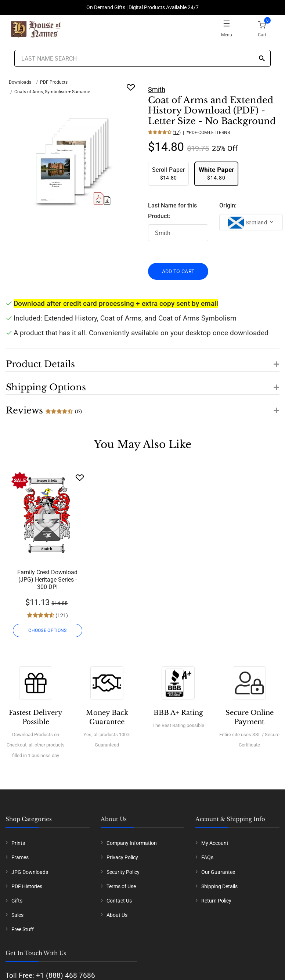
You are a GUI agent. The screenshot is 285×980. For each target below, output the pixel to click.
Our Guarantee (218, 872)
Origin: (228, 205)
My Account (215, 843)
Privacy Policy (122, 857)
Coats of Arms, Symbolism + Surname (52, 92)
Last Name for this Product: (172, 211)
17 (177, 133)
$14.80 (168, 173)
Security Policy (123, 872)
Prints (18, 843)
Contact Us (119, 901)
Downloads (20, 82)
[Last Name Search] (142, 58)
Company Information (132, 843)
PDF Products (54, 82)
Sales (17, 915)
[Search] (262, 59)
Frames (20, 857)
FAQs (207, 857)
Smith (157, 89)
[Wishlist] (80, 478)
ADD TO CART (178, 271)
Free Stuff (23, 929)
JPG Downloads (30, 872)
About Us (117, 915)
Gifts (17, 901)
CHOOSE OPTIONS (47, 630)
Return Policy (216, 901)
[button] (142, 360)
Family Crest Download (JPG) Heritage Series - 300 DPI (47, 580)
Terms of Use (121, 886)
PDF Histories (27, 886)
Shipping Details (219, 886)
